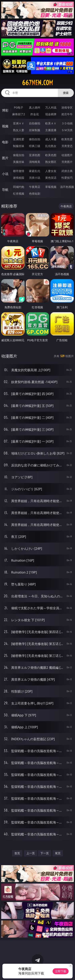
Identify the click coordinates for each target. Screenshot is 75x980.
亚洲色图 (35, 155)
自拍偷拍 (35, 123)
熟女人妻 (19, 130)
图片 (5, 158)
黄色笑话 (51, 178)
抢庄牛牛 (67, 114)
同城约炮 (19, 187)
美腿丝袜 (19, 162)
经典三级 (35, 146)
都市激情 (19, 171)
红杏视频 (19, 194)
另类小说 (35, 178)
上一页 (31, 853)
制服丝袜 (19, 146)
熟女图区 (51, 162)
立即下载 (61, 971)
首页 (17, 853)
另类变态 (67, 146)
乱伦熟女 (51, 146)
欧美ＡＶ (51, 123)
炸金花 (35, 114)
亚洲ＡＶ (19, 123)
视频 (5, 126)
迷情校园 (19, 178)
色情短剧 (35, 194)
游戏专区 (67, 107)
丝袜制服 (35, 130)
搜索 (66, 93)
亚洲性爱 (19, 139)
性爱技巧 (67, 178)
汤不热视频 (67, 187)
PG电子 (18, 107)
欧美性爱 (67, 139)
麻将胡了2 (19, 114)
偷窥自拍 (19, 155)
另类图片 (67, 162)
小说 (5, 174)
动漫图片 (67, 155)
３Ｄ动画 (67, 123)
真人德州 (35, 107)
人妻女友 (51, 171)
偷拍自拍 (35, 139)
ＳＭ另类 (67, 130)
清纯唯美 (35, 162)
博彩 (5, 110)
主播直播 (51, 130)
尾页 (58, 853)
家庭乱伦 (35, 171)
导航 (5, 190)
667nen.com (37, 83)
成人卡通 (51, 139)
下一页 (45, 853)
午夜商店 (35, 187)
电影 (5, 142)
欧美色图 (51, 155)
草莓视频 (51, 187)
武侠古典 (67, 171)
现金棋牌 (51, 114)
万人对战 (51, 107)
